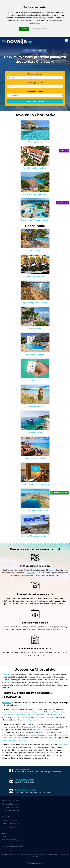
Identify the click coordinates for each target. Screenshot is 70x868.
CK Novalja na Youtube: (24, 780)
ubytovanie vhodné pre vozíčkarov (14, 740)
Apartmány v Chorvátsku (11, 801)
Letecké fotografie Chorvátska (13, 827)
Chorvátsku (7, 703)
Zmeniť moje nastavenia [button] (40, 29)
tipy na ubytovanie (30, 720)
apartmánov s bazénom (30, 715)
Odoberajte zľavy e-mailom (26, 790)
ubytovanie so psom (47, 738)
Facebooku (31, 573)
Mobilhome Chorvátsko (10, 811)
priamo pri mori (58, 715)
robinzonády (35, 735)
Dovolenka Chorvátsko (10, 804)
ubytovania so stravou (11, 715)
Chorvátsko (6, 674)
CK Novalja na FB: (22, 769)
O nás (4, 836)
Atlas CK (51, 570)
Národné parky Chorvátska (12, 824)
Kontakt (4, 833)
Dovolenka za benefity (10, 840)
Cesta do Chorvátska (9, 820)
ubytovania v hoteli (44, 717)
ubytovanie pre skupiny (41, 730)
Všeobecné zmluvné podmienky (13, 846)
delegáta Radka (37, 755)
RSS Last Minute (35, 863)
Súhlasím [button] (24, 29)
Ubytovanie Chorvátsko (10, 807)
